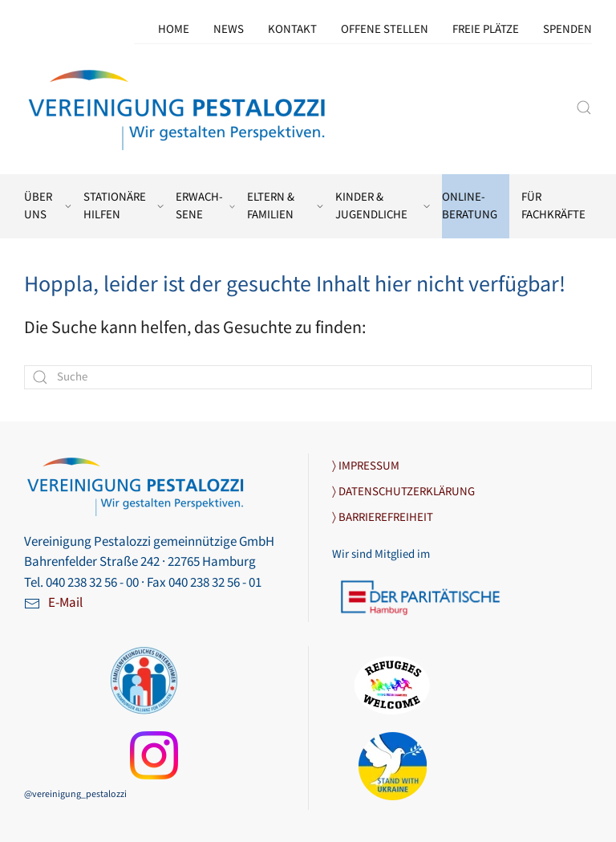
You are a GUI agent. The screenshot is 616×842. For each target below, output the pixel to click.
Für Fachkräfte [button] (553, 206)
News (229, 29)
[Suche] (308, 377)
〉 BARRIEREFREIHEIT (383, 517)
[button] (584, 108)
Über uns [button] (48, 206)
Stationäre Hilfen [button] (124, 206)
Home (174, 29)
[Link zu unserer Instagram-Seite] (154, 755)
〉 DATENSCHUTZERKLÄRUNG (403, 492)
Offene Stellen (385, 29)
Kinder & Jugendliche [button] (383, 206)
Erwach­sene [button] (205, 206)
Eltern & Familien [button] (286, 206)
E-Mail (65, 603)
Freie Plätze (486, 29)
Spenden (567, 29)
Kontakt (292, 29)
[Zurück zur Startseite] (178, 107)
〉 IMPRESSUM (366, 466)
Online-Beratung (470, 206)
